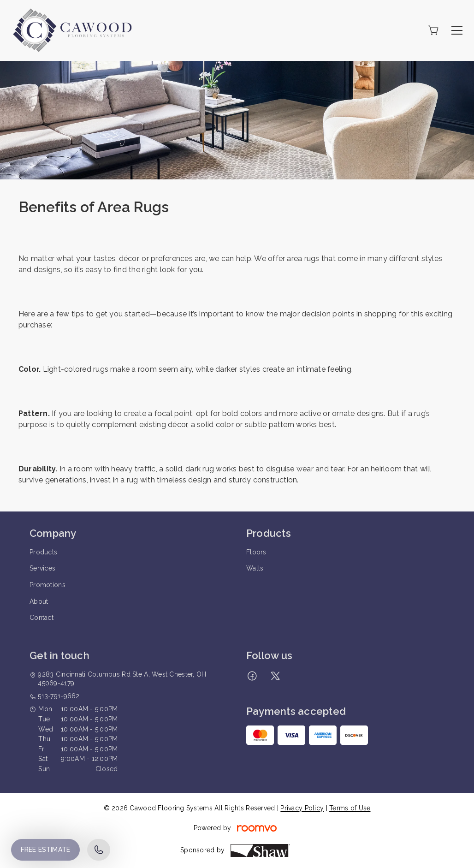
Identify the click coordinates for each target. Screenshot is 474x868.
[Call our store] (99, 850)
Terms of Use (350, 808)
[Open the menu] (457, 30)
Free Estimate (45, 850)
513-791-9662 (59, 696)
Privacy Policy (302, 808)
